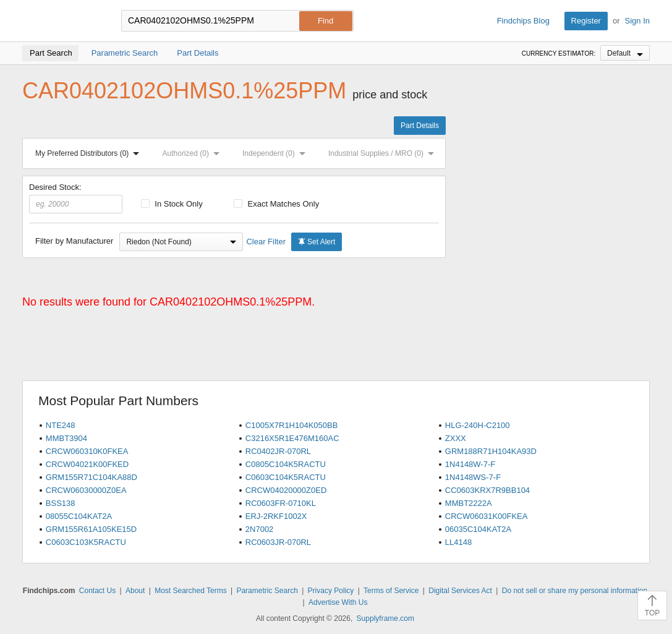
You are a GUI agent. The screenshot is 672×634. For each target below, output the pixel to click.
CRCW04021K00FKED (87, 464)
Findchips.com (62, 21)
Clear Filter (266, 242)
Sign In (637, 21)
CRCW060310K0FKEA (87, 451)
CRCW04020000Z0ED (286, 490)
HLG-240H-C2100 (478, 425)
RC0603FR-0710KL (281, 503)
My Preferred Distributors (90, 153)
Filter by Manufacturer (74, 241)
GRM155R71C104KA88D (91, 477)
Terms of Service (391, 591)
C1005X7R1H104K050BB (292, 425)
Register (586, 21)
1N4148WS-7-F (473, 477)
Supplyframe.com (385, 619)
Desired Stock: (76, 198)
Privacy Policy (331, 591)
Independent (276, 153)
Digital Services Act (460, 591)
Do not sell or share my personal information (575, 591)
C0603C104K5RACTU (286, 477)
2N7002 (260, 529)
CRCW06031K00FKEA (487, 516)
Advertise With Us (338, 602)
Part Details (420, 126)
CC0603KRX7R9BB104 (487, 490)
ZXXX (456, 438)
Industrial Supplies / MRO (384, 153)
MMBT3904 (66, 438)
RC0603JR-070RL (278, 542)
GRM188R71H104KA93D (491, 451)
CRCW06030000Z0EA (86, 490)
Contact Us (97, 591)
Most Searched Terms (191, 591)
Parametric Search (267, 591)
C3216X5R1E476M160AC (292, 438)
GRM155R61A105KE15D (91, 529)
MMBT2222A (469, 503)
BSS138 (61, 503)
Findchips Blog (523, 21)
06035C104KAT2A (478, 529)
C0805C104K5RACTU (286, 464)
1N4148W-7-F (470, 464)
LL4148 (458, 542)
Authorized (194, 153)
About (135, 591)
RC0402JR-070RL (278, 451)
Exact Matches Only (276, 204)
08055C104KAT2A (79, 516)
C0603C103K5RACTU (86, 542)
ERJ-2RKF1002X (276, 516)
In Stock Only (172, 204)
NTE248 (61, 425)
